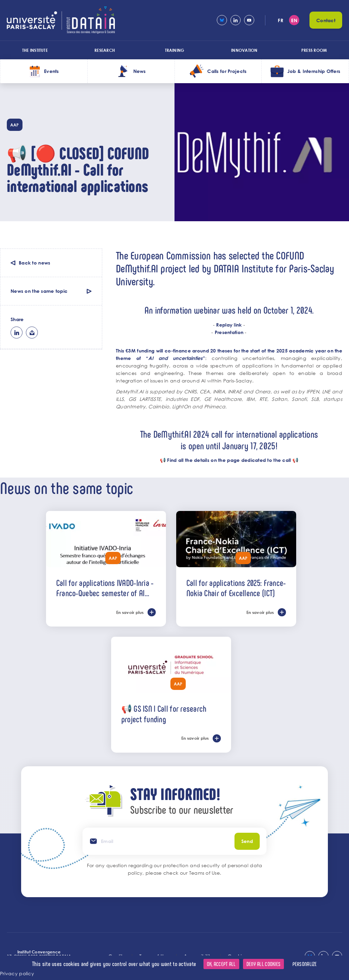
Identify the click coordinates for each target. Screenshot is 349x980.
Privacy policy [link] (17, 973)
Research (105, 50)
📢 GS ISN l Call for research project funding (164, 714)
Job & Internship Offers (314, 71)
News (140, 71)
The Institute (35, 50)
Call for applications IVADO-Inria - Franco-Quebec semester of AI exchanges (105, 588)
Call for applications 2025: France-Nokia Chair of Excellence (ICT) (236, 588)
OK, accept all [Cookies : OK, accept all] (221, 964)
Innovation (244, 50)
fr (280, 20)
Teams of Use (204, 873)
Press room (314, 50)
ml (32, 333)
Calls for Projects (227, 71)
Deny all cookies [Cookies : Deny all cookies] (263, 964)
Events (51, 71)
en (294, 20)
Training (175, 50)
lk (17, 333)
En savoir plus (130, 612)
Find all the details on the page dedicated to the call (229, 460)
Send (247, 841)
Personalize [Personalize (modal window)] (305, 964)
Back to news (34, 263)
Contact (326, 20)
